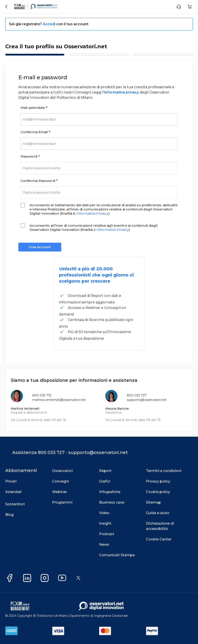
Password (30, 156)
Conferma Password (39, 181)
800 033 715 (42, 395)
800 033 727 (137, 395)
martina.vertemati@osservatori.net (59, 400)
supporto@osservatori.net (147, 400)
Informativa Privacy (92, 213)
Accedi (49, 24)
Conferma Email (35, 132)
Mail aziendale (34, 108)
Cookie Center (159, 539)
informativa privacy (122, 92)
